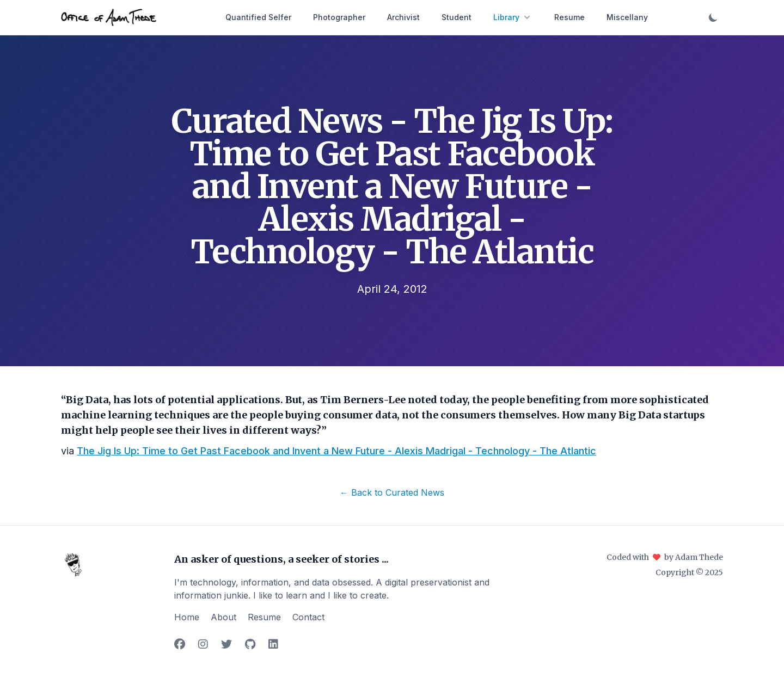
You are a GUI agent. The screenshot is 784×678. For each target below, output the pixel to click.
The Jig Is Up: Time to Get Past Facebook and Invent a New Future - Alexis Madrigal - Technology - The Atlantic (336, 451)
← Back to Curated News (392, 492)
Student (457, 17)
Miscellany (627, 17)
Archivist (403, 17)
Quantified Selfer (258, 17)
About (223, 617)
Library (513, 17)
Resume (569, 17)
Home (187, 617)
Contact (308, 617)
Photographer (339, 17)
